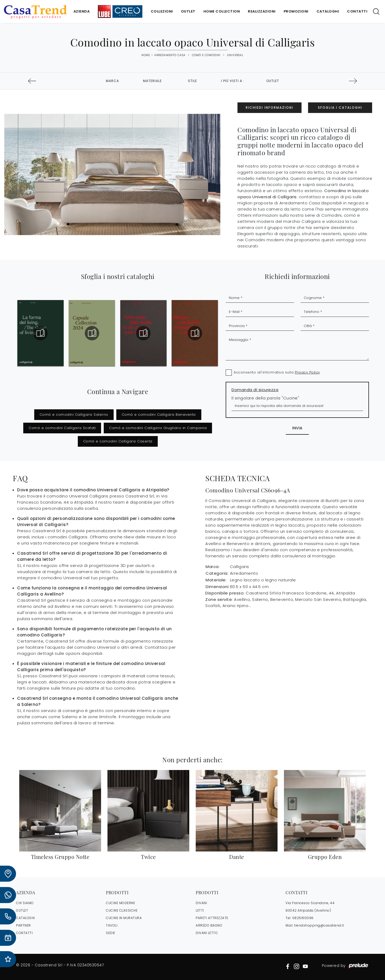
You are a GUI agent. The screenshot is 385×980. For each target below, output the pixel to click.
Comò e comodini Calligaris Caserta (118, 441)
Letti (200, 910)
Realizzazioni (262, 11)
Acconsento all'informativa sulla (277, 372)
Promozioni (296, 11)
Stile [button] (192, 81)
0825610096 (303, 918)
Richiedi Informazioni (269, 108)
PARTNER (24, 925)
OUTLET (22, 910)
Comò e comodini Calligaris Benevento (159, 415)
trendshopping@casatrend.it (319, 925)
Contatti (357, 11)
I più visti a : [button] (233, 81)
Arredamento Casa (170, 55)
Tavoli (112, 925)
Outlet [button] (273, 81)
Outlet (188, 11)
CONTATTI (24, 933)
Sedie (111, 933)
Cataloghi (328, 11)
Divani (201, 903)
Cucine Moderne (120, 903)
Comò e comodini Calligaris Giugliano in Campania (158, 428)
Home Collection (222, 11)
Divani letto (207, 933)
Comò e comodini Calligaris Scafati (62, 428)
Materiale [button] (152, 81)
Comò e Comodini (206, 55)
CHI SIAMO (25, 903)
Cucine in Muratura (124, 918)
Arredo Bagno (209, 925)
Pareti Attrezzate (212, 918)
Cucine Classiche (122, 910)
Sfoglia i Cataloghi (340, 108)
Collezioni (162, 11)
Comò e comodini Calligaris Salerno (74, 415)
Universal (235, 55)
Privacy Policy (307, 372)
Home (146, 55)
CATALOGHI (26, 918)
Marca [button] (112, 81)
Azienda (82, 11)
